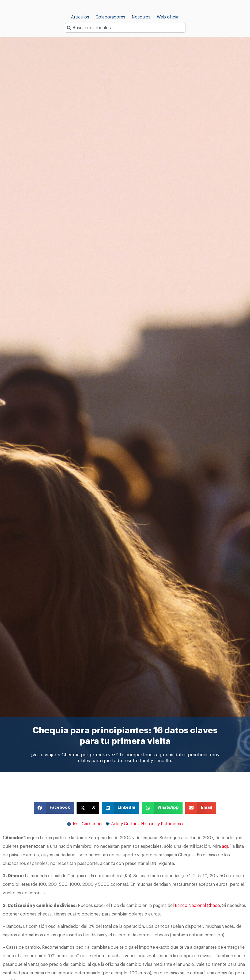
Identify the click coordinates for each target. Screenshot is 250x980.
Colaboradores (110, 17)
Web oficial (168, 17)
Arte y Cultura (125, 824)
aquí (226, 846)
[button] (54, 808)
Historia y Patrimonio (162, 824)
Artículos (80, 17)
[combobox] (125, 28)
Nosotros (141, 17)
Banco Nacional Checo (197, 906)
